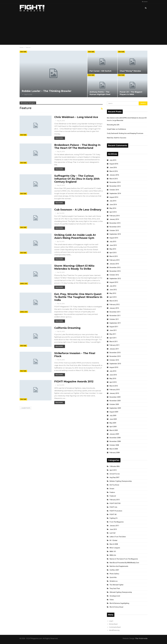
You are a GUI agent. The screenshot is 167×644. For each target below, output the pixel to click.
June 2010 (113, 375)
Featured (113, 496)
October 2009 (114, 404)
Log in (111, 621)
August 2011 (114, 327)
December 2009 (115, 397)
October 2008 (114, 445)
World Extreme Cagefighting (119, 603)
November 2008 (115, 441)
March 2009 (114, 430)
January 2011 (114, 349)
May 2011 (113, 334)
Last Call (113, 533)
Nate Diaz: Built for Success (117, 138)
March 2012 (114, 301)
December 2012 (115, 267)
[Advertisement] (83, 29)
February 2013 (114, 260)
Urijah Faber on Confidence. (117, 129)
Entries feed (113, 624)
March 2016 (114, 171)
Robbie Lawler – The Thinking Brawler (47, 91)
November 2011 (115, 316)
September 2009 (115, 408)
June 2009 (113, 419)
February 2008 (114, 453)
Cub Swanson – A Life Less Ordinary (78, 210)
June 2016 (113, 168)
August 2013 (114, 238)
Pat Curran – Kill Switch (100, 71)
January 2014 (114, 219)
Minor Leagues (115, 548)
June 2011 (113, 330)
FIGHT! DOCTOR (115, 503)
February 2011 (114, 345)
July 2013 (113, 242)
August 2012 (114, 282)
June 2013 (113, 245)
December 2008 (115, 438)
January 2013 (114, 264)
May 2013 (113, 249)
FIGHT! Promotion (116, 511)
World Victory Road (116, 607)
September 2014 (115, 193)
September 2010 (115, 364)
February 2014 (114, 216)
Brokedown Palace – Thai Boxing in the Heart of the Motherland (77, 146)
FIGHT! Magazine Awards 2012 (74, 382)
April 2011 (113, 338)
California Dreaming (67, 328)
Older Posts (26, 408)
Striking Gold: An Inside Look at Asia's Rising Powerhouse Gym (75, 236)
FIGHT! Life (113, 507)
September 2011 (115, 323)
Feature (23, 52)
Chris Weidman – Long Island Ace (76, 117)
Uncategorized (115, 596)
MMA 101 (113, 551)
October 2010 (114, 360)
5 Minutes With (115, 466)
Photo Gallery (114, 574)
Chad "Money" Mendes (130, 71)
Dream (112, 489)
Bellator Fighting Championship (121, 481)
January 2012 (114, 308)
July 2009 (113, 416)
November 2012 (115, 271)
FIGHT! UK (113, 514)
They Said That (115, 588)
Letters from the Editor (118, 537)
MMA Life (113, 555)
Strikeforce (114, 581)
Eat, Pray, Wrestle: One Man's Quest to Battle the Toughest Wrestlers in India (78, 297)
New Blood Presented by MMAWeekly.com (124, 563)
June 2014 (113, 205)
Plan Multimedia (141, 638)
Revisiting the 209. (113, 125)
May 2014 (113, 208)
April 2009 (113, 427)
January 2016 (114, 175)
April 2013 (24, 284)
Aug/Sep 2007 (114, 477)
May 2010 (113, 379)
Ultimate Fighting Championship (121, 592)
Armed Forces (115, 474)
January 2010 (114, 393)
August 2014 (114, 197)
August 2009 (114, 412)
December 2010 (115, 353)
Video (112, 600)
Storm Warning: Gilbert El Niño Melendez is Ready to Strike (74, 267)
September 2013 (115, 234)
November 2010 (115, 356)
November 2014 (115, 186)
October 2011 (114, 319)
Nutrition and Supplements (119, 566)
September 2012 (115, 279)
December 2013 (115, 223)
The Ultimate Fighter (117, 585)
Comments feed (115, 627)
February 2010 (114, 390)
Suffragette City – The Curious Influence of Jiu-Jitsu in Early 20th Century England (77, 179)
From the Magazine (117, 522)
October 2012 (114, 275)
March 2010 (114, 386)
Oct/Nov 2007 (114, 570)
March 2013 (114, 256)
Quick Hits (113, 577)
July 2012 (113, 286)
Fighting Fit (113, 518)
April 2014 (113, 212)
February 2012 (114, 305)
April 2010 (113, 382)
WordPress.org (114, 630)
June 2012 (113, 290)
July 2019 (113, 160)
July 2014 (113, 201)
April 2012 (113, 297)
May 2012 (113, 293)
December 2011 (115, 312)
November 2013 (115, 227)
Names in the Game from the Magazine (124, 559)
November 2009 (115, 401)
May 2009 (113, 423)
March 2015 (114, 179)
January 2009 (114, 434)
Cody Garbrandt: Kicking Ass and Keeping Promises (125, 133)
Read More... (60, 138)
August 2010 (114, 367)
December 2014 (115, 182)
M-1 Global (113, 540)
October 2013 (114, 230)
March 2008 (114, 449)
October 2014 (114, 190)
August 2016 (114, 164)
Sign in (145, 2)
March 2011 (114, 342)
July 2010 (113, 371)
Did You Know (114, 485)
